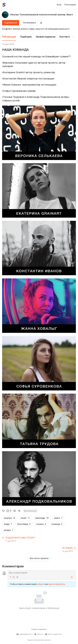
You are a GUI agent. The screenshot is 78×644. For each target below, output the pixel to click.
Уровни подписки (46, 37)
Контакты (65, 37)
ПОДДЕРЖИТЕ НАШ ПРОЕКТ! (20, 538)
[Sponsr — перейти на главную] (10, 5)
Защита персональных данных (39, 640)
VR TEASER (67, 548)
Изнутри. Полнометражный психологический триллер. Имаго (42, 15)
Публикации (9, 37)
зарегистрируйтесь (57, 584)
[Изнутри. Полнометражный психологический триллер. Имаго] (5, 15)
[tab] (9, 37)
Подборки (26, 37)
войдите (41, 584)
